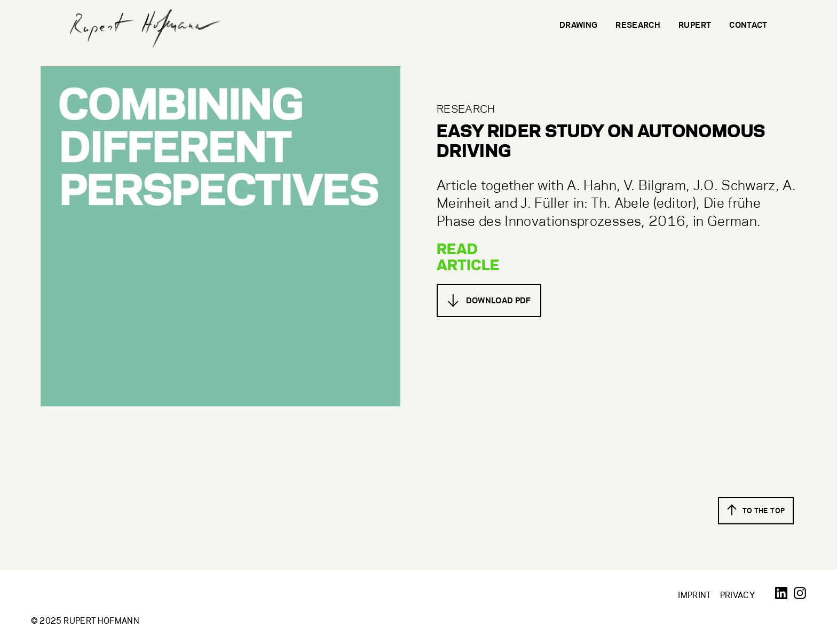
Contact (748, 25)
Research (638, 25)
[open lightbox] (220, 236)
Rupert (695, 25)
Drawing (578, 25)
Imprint (694, 595)
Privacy (737, 595)
